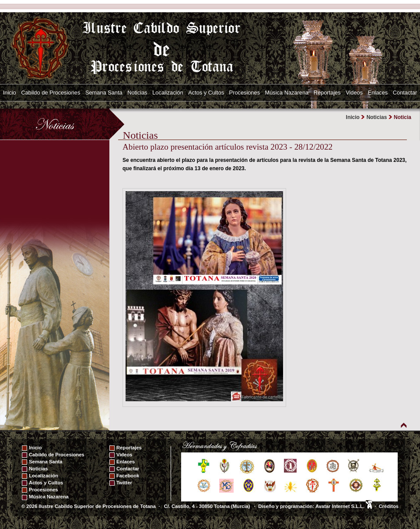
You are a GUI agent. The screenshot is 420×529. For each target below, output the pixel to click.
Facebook (128, 476)
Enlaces (378, 93)
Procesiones (245, 93)
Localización (168, 93)
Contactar (405, 93)
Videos (354, 93)
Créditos (389, 506)
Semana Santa (104, 93)
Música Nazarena (287, 93)
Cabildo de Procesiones (51, 93)
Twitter (124, 483)
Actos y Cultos (206, 93)
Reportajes (327, 93)
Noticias (137, 93)
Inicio (10, 93)
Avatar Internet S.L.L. (344, 506)
